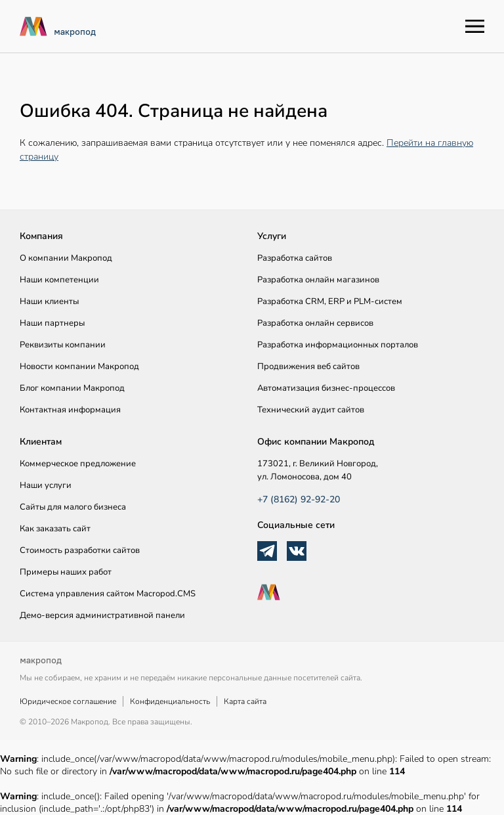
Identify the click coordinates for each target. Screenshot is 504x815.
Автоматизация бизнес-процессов (326, 388)
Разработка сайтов (295, 258)
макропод (75, 32)
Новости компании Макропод (79, 366)
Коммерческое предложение (78, 464)
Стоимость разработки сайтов (80, 550)
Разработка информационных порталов (338, 345)
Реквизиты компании (63, 345)
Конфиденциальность (170, 701)
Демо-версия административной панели (102, 615)
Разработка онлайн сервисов (315, 323)
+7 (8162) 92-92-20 (299, 499)
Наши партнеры (52, 323)
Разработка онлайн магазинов (318, 280)
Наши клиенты (49, 301)
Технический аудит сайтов (311, 410)
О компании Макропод (66, 258)
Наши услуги (46, 485)
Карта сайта (245, 701)
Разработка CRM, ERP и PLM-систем (330, 301)
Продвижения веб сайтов (308, 366)
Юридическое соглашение (68, 701)
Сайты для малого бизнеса (73, 507)
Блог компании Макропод (72, 388)
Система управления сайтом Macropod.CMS (108, 594)
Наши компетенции (59, 280)
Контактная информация (70, 410)
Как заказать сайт (55, 529)
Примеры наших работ (66, 572)
